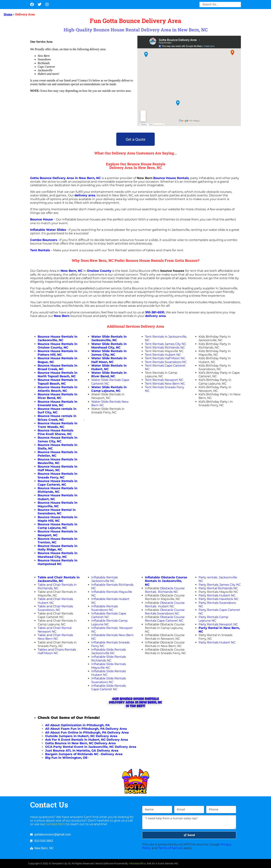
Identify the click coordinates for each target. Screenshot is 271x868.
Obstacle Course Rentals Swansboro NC (165, 612)
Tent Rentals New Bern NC (165, 384)
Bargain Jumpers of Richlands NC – (73, 754)
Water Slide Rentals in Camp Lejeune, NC (109, 389)
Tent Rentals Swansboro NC (166, 362)
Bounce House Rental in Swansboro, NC (57, 512)
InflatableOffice (137, 863)
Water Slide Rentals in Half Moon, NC (109, 360)
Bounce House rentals (55, 416)
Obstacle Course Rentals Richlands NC (165, 590)
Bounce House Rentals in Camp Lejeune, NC (57, 526)
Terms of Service (171, 848)
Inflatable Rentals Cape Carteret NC (109, 615)
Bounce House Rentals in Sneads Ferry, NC (57, 475)
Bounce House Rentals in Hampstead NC (57, 562)
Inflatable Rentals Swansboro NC (105, 608)
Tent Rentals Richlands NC (165, 347)
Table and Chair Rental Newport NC (55, 630)
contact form (56, 824)
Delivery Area (118, 732)
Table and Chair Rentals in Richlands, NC (57, 586)
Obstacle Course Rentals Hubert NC (165, 604)
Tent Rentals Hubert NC (163, 355)
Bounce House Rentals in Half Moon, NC (57, 468)
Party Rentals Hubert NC (217, 595)
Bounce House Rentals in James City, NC (57, 439)
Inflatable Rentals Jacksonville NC (105, 579)
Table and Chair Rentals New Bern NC (55, 637)
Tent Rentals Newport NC (164, 380)
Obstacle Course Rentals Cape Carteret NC (165, 619)
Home (8, 14)
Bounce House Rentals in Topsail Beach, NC (57, 382)
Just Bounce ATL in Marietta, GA (71, 751)
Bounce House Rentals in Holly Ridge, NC (57, 548)
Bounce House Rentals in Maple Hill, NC (57, 519)
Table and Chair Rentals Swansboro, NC (55, 608)
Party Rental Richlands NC (218, 588)
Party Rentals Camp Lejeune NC (213, 619)
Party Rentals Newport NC (218, 624)
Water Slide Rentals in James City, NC (109, 353)
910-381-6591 (155, 312)
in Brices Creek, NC (57, 418)
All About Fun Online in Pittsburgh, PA (76, 732)
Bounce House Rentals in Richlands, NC (57, 490)
